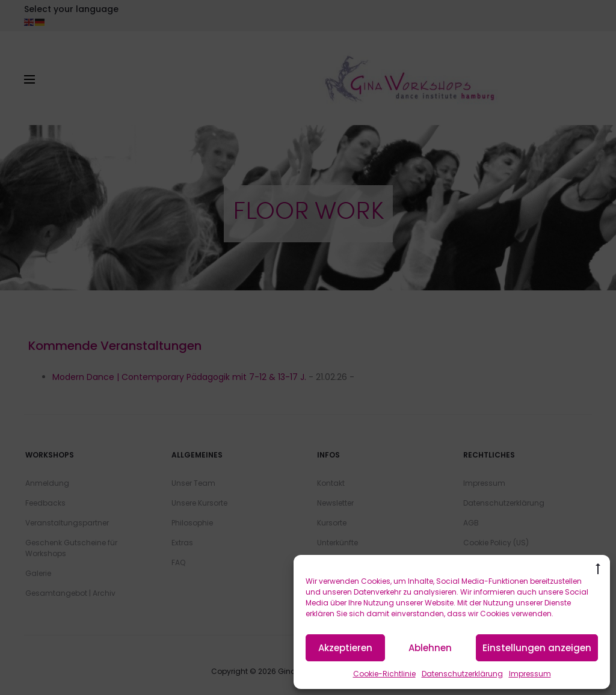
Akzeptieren (345, 648)
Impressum (530, 674)
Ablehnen (430, 648)
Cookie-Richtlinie (384, 674)
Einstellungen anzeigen (537, 648)
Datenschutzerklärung (462, 674)
